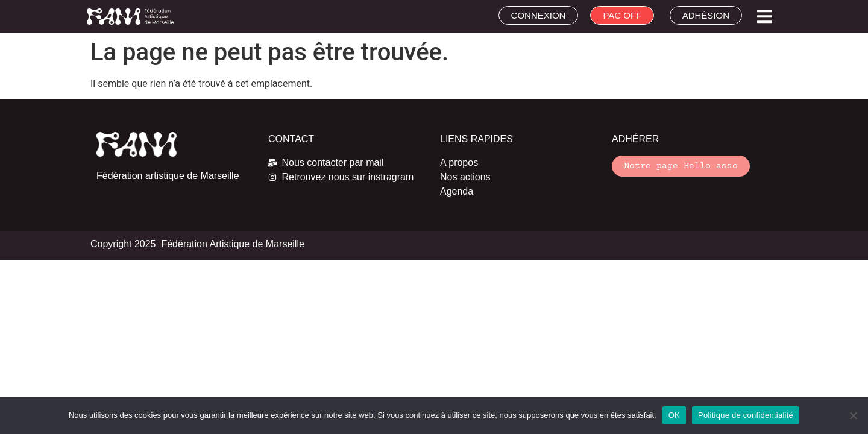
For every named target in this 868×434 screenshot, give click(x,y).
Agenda (457, 191)
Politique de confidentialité (746, 415)
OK (674, 415)
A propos (459, 162)
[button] (765, 17)
